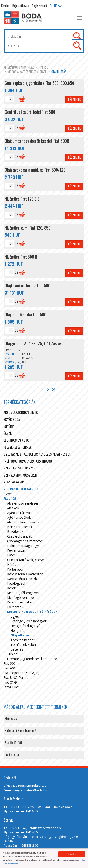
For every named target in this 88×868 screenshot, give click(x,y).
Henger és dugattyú (25, 626)
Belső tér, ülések (20, 527)
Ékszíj (8, 433)
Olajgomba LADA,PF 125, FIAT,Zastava (34, 343)
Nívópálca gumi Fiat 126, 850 (28, 228)
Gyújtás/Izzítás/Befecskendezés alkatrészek (37, 454)
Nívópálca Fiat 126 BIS (22, 199)
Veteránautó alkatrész (19, 67)
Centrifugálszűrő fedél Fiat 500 (30, 112)
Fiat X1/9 (10, 682)
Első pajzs (11, 718)
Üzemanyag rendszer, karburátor (32, 659)
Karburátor (15, 569)
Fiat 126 (44, 67)
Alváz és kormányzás (23, 522)
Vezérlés (17, 649)
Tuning (12, 654)
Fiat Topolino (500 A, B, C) (24, 673)
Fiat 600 (10, 668)
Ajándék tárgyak (19, 513)
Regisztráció (39, 6)
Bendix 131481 (13, 742)
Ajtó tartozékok (19, 517)
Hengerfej (18, 630)
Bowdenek (15, 532)
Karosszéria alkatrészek (25, 574)
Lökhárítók (15, 607)
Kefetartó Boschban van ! (20, 730)
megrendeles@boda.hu (30, 790)
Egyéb (8, 494)
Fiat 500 (10, 663)
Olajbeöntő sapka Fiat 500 (25, 314)
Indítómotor (12, 754)
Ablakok (13, 508)
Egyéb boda (12, 419)
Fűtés (11, 555)
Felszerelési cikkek (17, 447)
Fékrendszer (16, 550)
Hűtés (12, 564)
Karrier (5, 6)
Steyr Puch (12, 687)
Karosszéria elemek (22, 579)
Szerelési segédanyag (19, 468)
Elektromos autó (16, 440)
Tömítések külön (23, 645)
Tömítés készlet (23, 640)
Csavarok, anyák (19, 536)
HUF (56, 6)
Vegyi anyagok (14, 482)
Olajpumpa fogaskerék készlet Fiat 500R (37, 141)
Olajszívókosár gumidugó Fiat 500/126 (35, 170)
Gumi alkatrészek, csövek (26, 560)
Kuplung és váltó (20, 602)
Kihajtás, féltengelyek (23, 593)
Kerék (11, 588)
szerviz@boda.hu (50, 828)
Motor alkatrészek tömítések (27, 72)
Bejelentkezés (21, 6)
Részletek (74, 99)
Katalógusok (17, 583)
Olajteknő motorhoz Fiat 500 (27, 285)
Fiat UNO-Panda (16, 678)
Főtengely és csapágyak (29, 621)
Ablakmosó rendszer (23, 503)
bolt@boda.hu (64, 807)
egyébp (9, 426)
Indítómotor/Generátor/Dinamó (28, 461)
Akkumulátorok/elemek (21, 412)
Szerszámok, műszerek (20, 475)
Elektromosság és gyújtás (27, 546)
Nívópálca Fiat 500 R (21, 257)
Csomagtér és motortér (25, 541)
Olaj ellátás (59, 72)
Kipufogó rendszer (21, 597)
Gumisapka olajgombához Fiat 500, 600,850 (39, 83)
